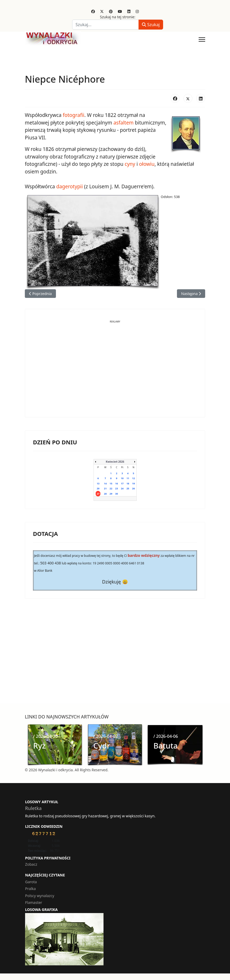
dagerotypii (70, 186)
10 (122, 478)
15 (111, 483)
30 (117, 494)
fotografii (74, 115)
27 (98, 494)
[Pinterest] (111, 11)
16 (117, 483)
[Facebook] (93, 11)
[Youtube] (120, 11)
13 (98, 483)
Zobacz (31, 864)
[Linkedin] (129, 11)
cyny (130, 164)
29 (111, 494)
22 (111, 488)
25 (128, 488)
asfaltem (123, 123)
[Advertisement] (115, 373)
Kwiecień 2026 (115, 462)
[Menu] (202, 39)
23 (117, 488)
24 (122, 488)
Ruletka (33, 808)
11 (128, 478)
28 (105, 494)
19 (134, 483)
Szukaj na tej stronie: (118, 17)
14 (105, 483)
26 (134, 488)
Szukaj (151, 25)
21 (105, 488)
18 (128, 483)
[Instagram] (137, 11)
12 (134, 478)
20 (98, 488)
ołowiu (147, 164)
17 (122, 483)
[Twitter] (102, 11)
